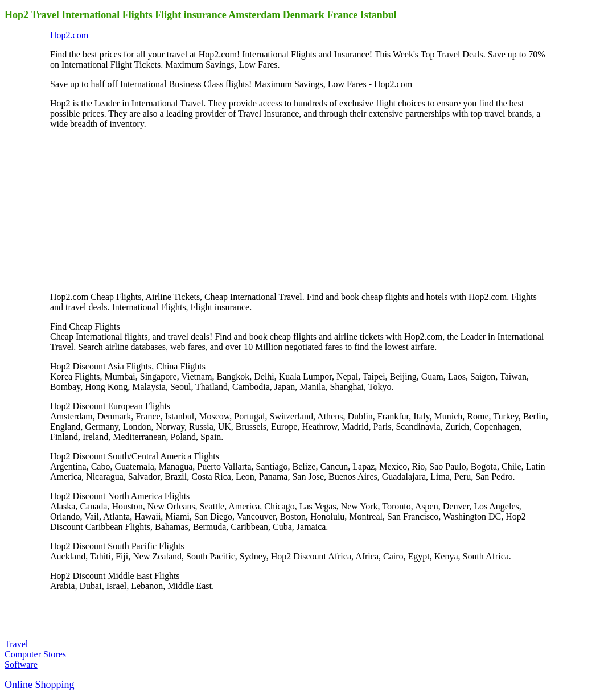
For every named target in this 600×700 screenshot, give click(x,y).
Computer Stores (35, 654)
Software (21, 664)
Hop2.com (69, 35)
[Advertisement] (135, 209)
